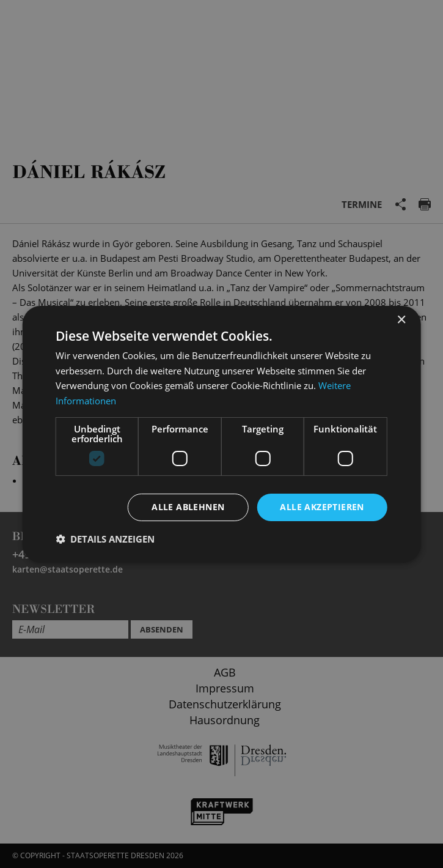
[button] (105, 539)
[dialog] (221, 434)
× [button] (401, 320)
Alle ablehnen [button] (188, 507)
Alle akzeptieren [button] (322, 507)
